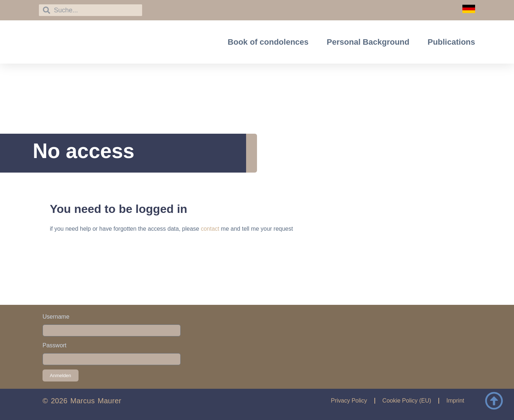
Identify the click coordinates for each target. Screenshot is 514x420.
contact (210, 229)
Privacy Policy (349, 401)
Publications (451, 42)
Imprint (455, 401)
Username (56, 317)
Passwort (55, 345)
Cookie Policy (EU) (407, 401)
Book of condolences (268, 42)
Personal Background (368, 42)
